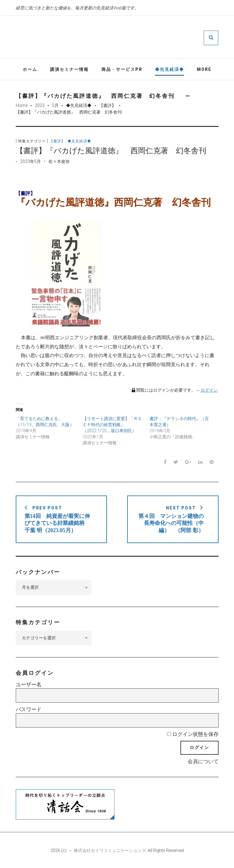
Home (22, 105)
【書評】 (107, 105)
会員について (203, 762)
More (204, 69)
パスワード (29, 709)
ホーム (30, 69)
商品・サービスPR (122, 69)
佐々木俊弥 (59, 162)
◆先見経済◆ (170, 69)
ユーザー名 (29, 685)
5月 (55, 105)
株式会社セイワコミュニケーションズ (110, 850)
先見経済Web (135, 38)
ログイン (209, 390)
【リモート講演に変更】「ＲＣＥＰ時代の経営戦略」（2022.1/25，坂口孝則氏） (112, 425)
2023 (40, 105)
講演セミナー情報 (69, 69)
